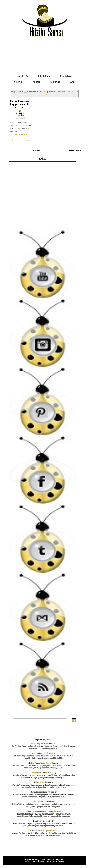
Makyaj (36, 82)
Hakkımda (55, 82)
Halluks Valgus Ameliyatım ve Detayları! (44, 762)
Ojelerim (18, 82)
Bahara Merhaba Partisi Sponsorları (44, 791)
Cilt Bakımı (44, 76)
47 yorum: (27, 143)
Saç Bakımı (66, 76)
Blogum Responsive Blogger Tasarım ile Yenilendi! (19, 104)
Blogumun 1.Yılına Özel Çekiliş (44, 772)
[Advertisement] (44, 56)
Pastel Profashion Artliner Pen (44, 801)
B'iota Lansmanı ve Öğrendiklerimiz (44, 830)
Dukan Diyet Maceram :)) (44, 782)
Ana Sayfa (23, 76)
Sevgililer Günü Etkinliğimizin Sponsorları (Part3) (44, 811)
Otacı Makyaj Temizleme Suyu (44, 752)
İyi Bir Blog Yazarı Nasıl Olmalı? (44, 743)
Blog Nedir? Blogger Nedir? (44, 820)
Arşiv (73, 82)
